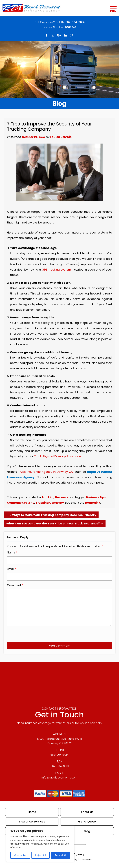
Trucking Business (55, 497)
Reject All (41, 855)
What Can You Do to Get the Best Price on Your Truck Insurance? (55, 523)
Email (12, 569)
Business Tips (96, 497)
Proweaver (85, 859)
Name (12, 553)
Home (32, 812)
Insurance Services (32, 821)
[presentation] (25, 633)
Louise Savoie (61, 137)
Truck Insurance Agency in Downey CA (45, 472)
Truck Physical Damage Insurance (57, 456)
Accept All (61, 855)
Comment (15, 585)
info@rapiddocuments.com (59, 778)
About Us (87, 812)
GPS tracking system (56, 270)
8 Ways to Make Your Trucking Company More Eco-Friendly (51, 515)
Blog (87, 831)
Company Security (21, 503)
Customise (20, 855)
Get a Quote (87, 821)
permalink (93, 503)
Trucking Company (50, 503)
